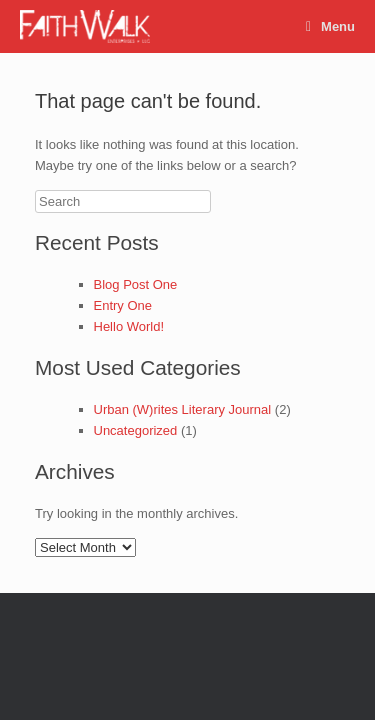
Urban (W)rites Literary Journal (183, 409)
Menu (330, 26)
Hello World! (129, 326)
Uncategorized (136, 430)
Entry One (123, 305)
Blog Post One (136, 284)
